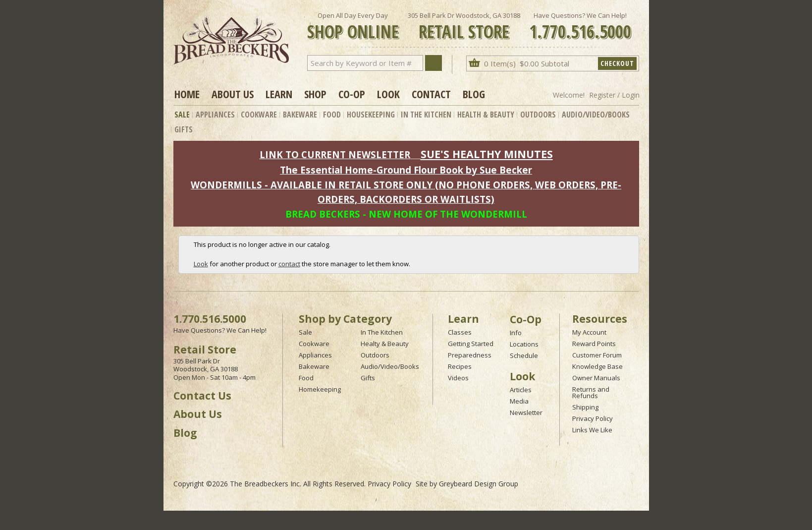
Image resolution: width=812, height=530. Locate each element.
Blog (474, 94)
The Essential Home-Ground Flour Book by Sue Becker (406, 170)
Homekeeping (320, 389)
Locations (524, 344)
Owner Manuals (596, 378)
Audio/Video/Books (596, 115)
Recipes (460, 366)
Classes (460, 332)
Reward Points (594, 344)
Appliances (215, 115)
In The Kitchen (426, 115)
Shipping (585, 407)
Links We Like (592, 430)
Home (187, 94)
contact (289, 264)
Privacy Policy (593, 418)
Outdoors (538, 115)
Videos (458, 378)
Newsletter (526, 412)
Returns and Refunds (591, 392)
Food (332, 115)
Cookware (259, 115)
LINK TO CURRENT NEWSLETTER (335, 154)
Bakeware (300, 115)
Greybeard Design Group (479, 484)
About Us (233, 94)
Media (519, 401)
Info (516, 333)
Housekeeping (371, 115)
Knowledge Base (597, 366)
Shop (315, 94)
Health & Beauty (486, 115)
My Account (589, 332)
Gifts (184, 129)
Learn (279, 94)
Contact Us (202, 396)
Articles (521, 390)
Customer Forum (597, 355)
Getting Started (471, 344)
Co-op (352, 94)
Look (388, 94)
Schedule (524, 355)
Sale (182, 115)
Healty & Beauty (385, 344)
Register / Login (614, 95)
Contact (431, 94)
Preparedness (470, 355)
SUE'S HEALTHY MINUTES (487, 154)
